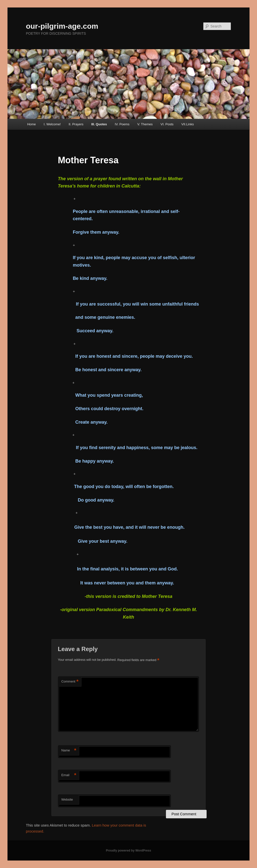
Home (32, 124)
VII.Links (188, 124)
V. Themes (145, 124)
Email (69, 775)
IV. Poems (122, 124)
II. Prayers (76, 124)
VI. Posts (167, 124)
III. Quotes (99, 124)
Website (67, 799)
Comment (70, 682)
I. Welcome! (52, 124)
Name (69, 751)
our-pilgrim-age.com (62, 26)
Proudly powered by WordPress (128, 851)
